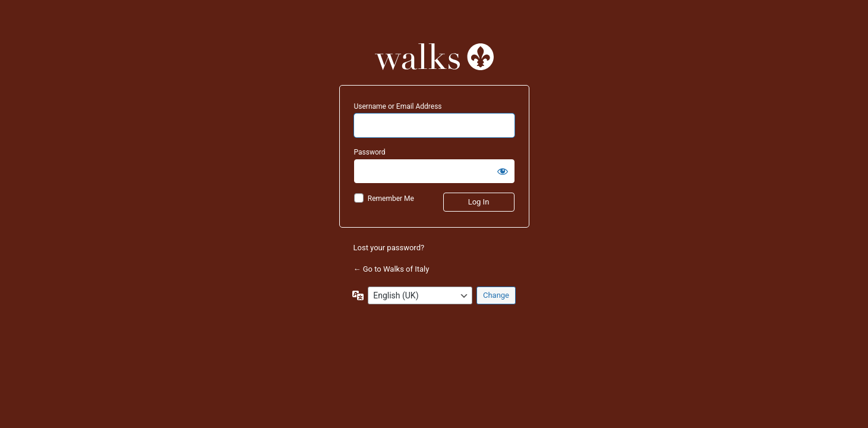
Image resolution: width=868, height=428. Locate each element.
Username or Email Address (398, 106)
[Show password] (503, 171)
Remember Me (391, 199)
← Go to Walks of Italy (392, 269)
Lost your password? (389, 248)
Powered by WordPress (434, 57)
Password (370, 152)
